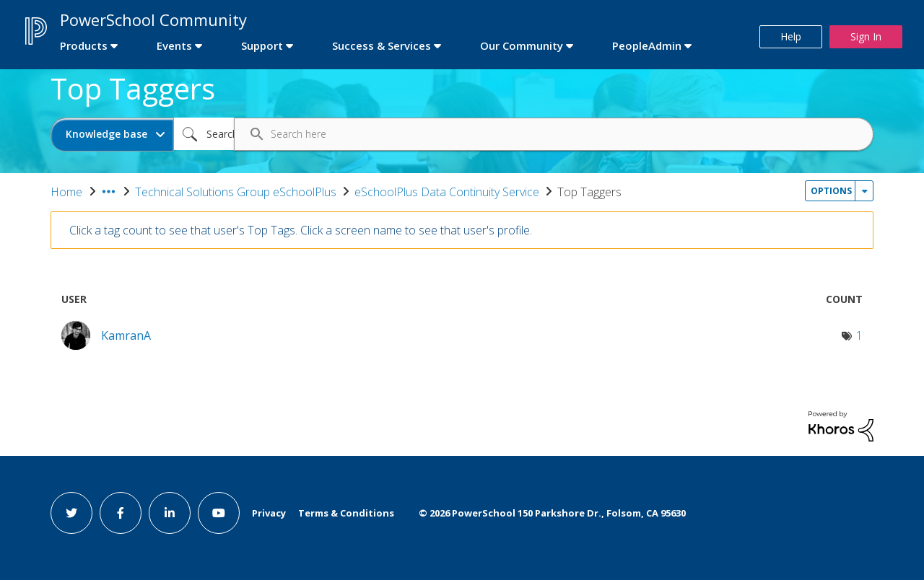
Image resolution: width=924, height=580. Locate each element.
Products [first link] (84, 45)
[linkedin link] (170, 513)
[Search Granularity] (112, 135)
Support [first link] (262, 45)
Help (791, 36)
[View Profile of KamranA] (126, 335)
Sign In (866, 36)
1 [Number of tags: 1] (859, 335)
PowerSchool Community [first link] (153, 19)
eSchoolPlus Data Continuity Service (447, 192)
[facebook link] (121, 513)
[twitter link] (71, 513)
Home (66, 192)
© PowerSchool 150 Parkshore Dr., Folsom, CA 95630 (552, 513)
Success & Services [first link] (382, 45)
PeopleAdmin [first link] (647, 45)
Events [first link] (174, 45)
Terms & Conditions (346, 513)
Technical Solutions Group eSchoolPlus (236, 192)
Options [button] (831, 191)
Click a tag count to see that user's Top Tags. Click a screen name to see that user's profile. (301, 230)
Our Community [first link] (522, 45)
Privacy (269, 513)
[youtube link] (219, 513)
